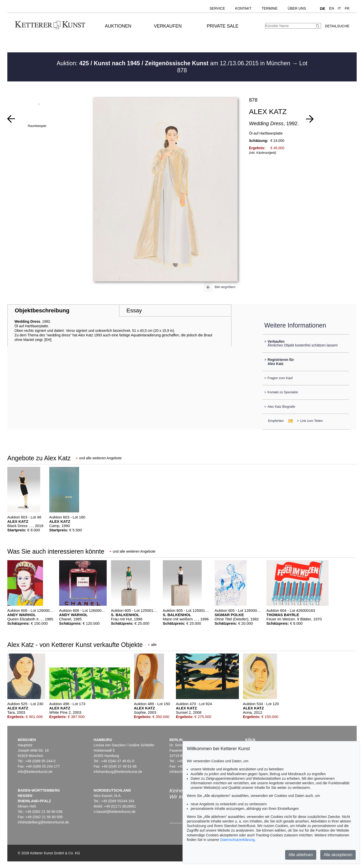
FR (347, 8)
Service (217, 8)
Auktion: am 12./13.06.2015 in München (174, 63)
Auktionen (118, 26)
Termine (270, 8)
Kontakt (243, 8)
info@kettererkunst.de (35, 772)
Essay (134, 310)
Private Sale (223, 26)
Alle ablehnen (301, 855)
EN (332, 8)
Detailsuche (337, 26)
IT (339, 8)
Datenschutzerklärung (237, 840)
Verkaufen (168, 26)
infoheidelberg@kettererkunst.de (43, 822)
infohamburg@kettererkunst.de (118, 772)
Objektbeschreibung (42, 310)
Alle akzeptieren (338, 855)
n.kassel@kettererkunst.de (115, 812)
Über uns (297, 8)
